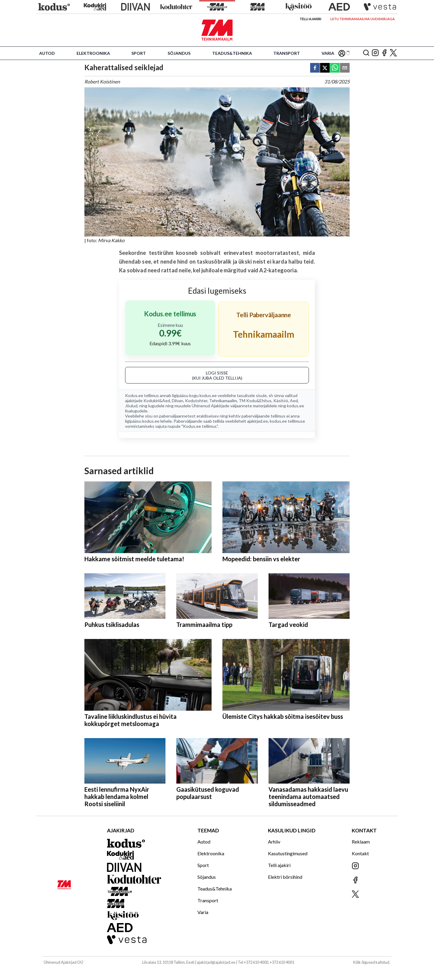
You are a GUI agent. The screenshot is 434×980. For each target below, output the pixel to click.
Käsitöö (281, 401)
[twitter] (325, 68)
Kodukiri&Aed (157, 401)
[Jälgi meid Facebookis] (384, 53)
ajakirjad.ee (258, 421)
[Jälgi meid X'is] (393, 53)
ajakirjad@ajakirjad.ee (216, 962)
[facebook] (315, 68)
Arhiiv (274, 842)
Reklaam (361, 842)
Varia (328, 53)
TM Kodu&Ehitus (255, 401)
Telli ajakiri (310, 19)
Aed (294, 401)
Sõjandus (179, 53)
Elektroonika (93, 53)
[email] (345, 68)
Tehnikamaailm (223, 401)
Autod (47, 53)
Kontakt (360, 853)
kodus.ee (208, 395)
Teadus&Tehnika (232, 53)
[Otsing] (366, 53)
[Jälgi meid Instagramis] (375, 53)
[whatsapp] (335, 68)
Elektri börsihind (285, 877)
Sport (139, 53)
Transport (287, 53)
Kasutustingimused (288, 853)
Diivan (178, 401)
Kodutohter (196, 401)
